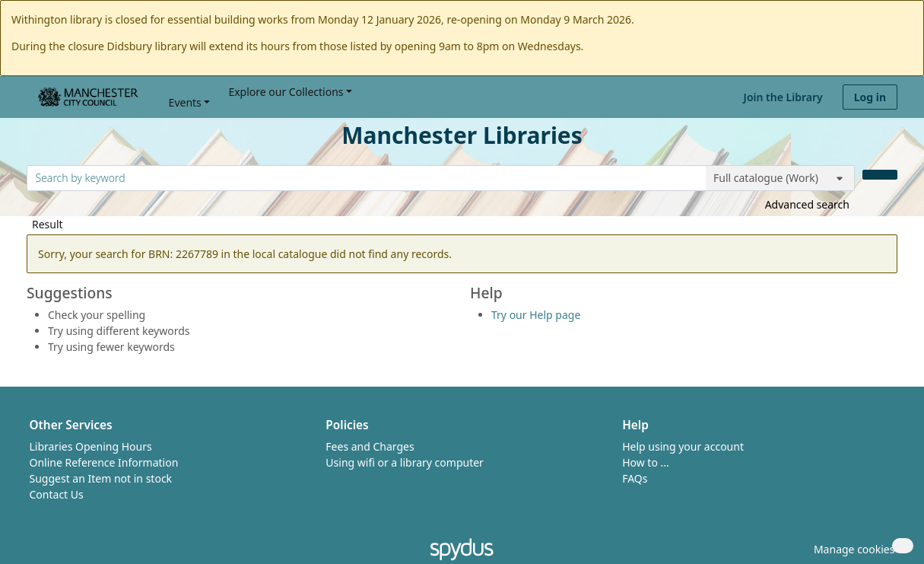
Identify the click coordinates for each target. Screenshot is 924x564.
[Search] (880, 175)
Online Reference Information (104, 462)
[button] (852, 549)
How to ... (646, 462)
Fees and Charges (370, 446)
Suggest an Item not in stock (101, 478)
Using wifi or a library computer (405, 462)
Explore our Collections (286, 92)
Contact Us (57, 494)
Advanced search (807, 204)
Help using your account (683, 446)
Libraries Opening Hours (91, 446)
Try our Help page (536, 315)
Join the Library (783, 97)
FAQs (635, 478)
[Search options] (780, 178)
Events (185, 102)
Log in (870, 97)
